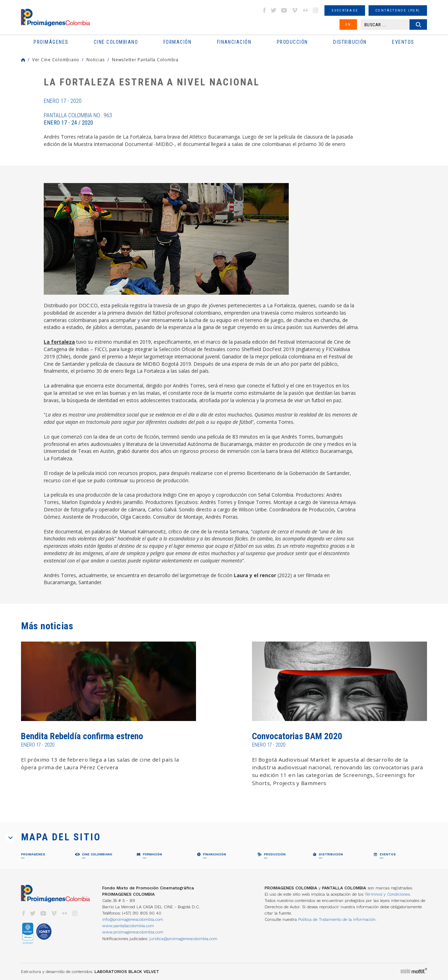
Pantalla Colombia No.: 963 (78, 119)
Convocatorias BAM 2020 (297, 736)
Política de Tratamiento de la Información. (337, 919)
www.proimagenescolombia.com (133, 932)
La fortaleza (59, 342)
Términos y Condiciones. (388, 894)
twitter (274, 10)
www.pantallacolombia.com (128, 926)
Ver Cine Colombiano (56, 59)
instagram (316, 10)
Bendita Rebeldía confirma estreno (82, 736)
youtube (284, 10)
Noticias (96, 59)
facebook (264, 10)
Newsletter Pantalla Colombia (145, 59)
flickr (305, 10)
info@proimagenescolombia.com (133, 919)
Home (23, 60)
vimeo (295, 10)
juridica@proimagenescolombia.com (183, 939)
